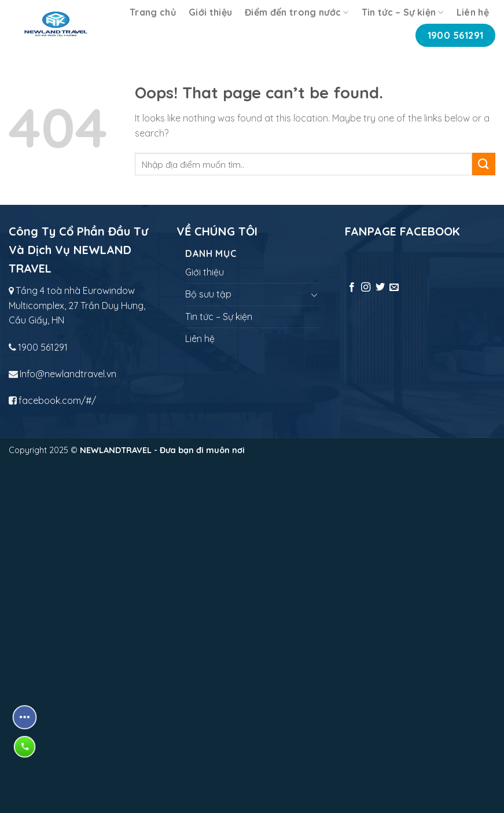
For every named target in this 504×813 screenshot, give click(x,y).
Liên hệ (473, 12)
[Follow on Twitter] (380, 288)
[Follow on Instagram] (366, 288)
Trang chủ (153, 12)
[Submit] (484, 164)
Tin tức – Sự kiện (403, 12)
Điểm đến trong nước (297, 12)
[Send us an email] (394, 288)
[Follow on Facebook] (352, 288)
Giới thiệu (210, 12)
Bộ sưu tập (208, 294)
